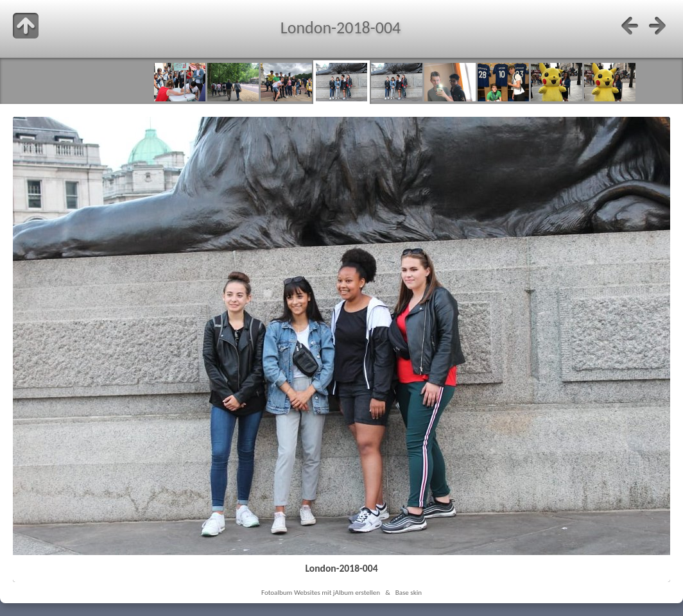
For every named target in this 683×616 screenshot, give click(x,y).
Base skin (409, 592)
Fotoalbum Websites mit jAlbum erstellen (321, 592)
